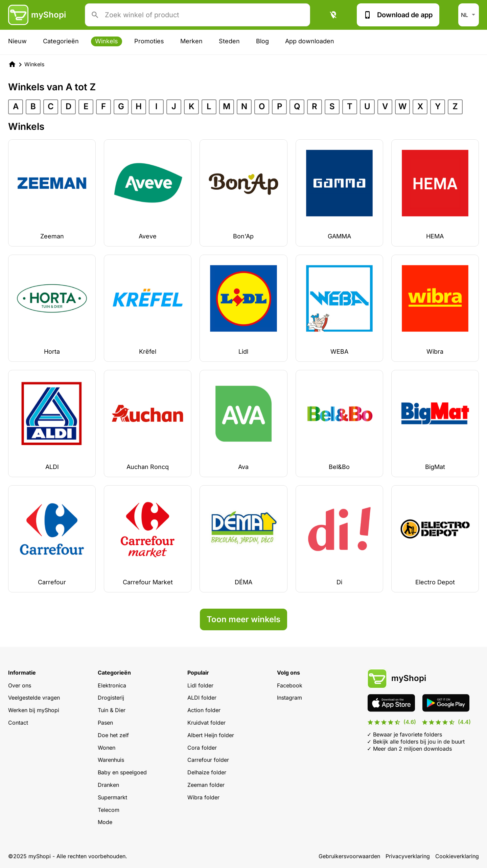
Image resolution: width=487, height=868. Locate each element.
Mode (105, 822)
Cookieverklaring (457, 856)
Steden (229, 41)
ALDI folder (202, 698)
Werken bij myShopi (34, 710)
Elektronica (112, 685)
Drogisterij (111, 698)
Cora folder (202, 748)
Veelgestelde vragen (34, 698)
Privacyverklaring (408, 856)
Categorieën (61, 41)
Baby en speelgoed (122, 772)
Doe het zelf (113, 735)
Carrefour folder (208, 760)
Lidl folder (200, 685)
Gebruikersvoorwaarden (349, 856)
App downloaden (310, 41)
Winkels (107, 41)
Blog (262, 41)
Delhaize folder (207, 772)
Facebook (290, 685)
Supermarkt (112, 797)
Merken (191, 41)
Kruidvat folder (206, 723)
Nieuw (17, 41)
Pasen (105, 723)
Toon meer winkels (243, 619)
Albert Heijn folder (211, 735)
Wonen (107, 748)
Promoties (149, 41)
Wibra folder (203, 797)
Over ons (20, 685)
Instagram (289, 698)
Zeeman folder (206, 785)
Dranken (108, 785)
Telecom (109, 810)
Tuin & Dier (112, 710)
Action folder (204, 710)
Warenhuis (111, 760)
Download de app (398, 15)
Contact (18, 723)
